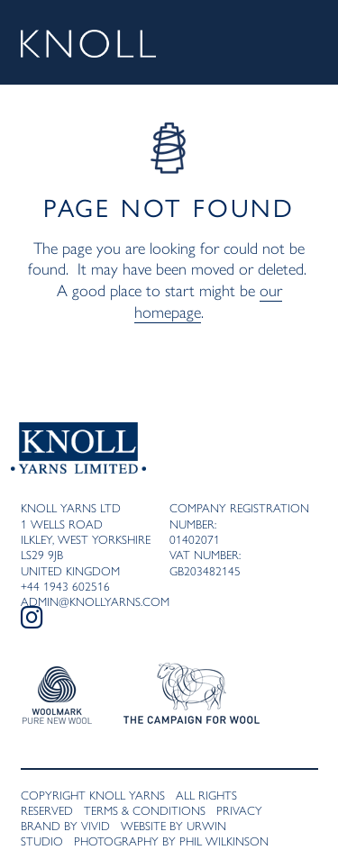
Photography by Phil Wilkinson (171, 841)
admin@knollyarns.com (95, 601)
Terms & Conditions (145, 810)
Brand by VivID (65, 826)
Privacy (239, 810)
